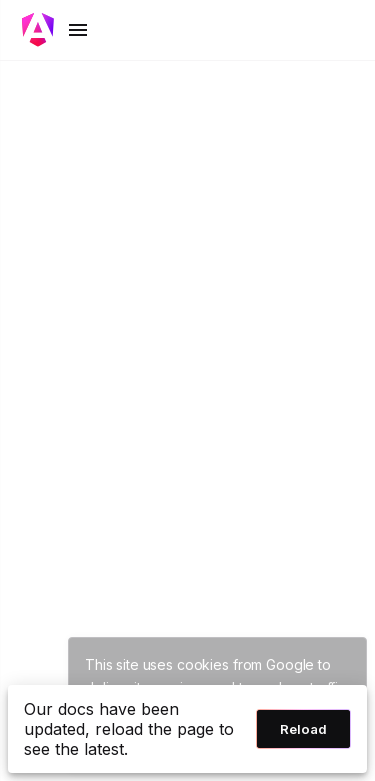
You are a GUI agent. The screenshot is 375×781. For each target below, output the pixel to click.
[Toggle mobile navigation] (56, 30)
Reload (303, 729)
